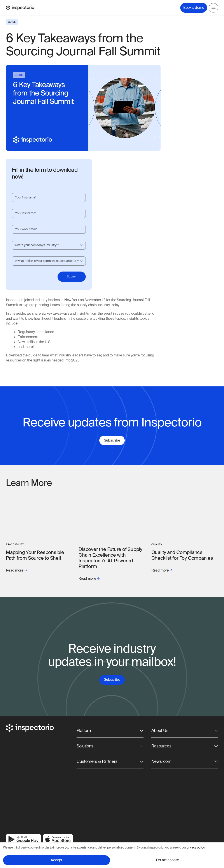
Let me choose (167, 860)
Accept (56, 860)
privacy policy (195, 848)
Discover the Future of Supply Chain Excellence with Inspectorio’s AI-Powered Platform (110, 558)
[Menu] (213, 8)
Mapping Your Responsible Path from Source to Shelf (35, 555)
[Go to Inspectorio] (20, 8)
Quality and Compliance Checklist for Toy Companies (182, 555)
